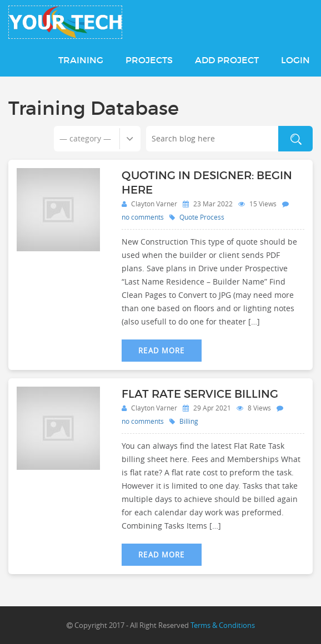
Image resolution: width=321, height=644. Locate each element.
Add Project (227, 60)
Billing (189, 421)
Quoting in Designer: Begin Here (207, 182)
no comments (143, 217)
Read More (162, 351)
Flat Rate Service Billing (200, 394)
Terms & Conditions (223, 625)
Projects (149, 60)
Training (81, 60)
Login (295, 60)
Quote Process (202, 217)
